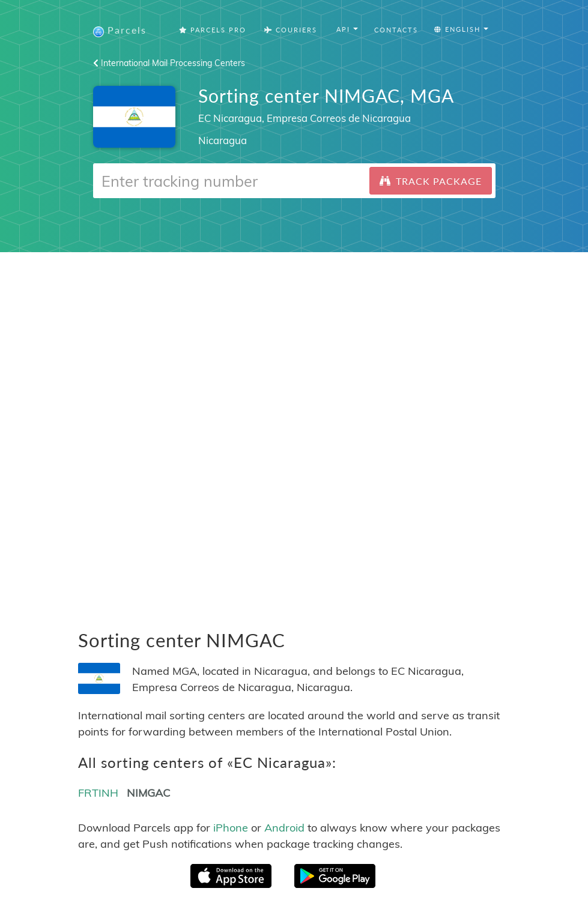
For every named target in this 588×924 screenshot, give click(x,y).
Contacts (396, 30)
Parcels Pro (213, 30)
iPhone (231, 828)
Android (284, 828)
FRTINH (98, 793)
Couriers (291, 30)
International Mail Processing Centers (169, 63)
